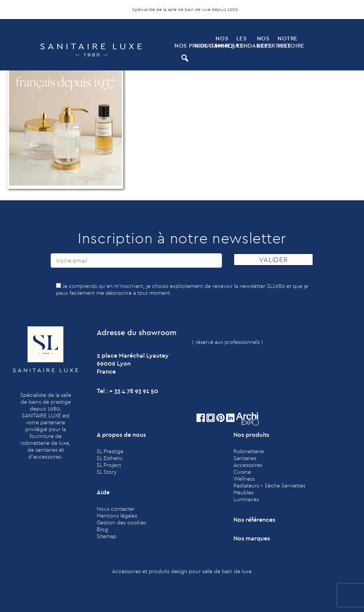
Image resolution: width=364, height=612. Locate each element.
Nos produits (184, 46)
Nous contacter (116, 509)
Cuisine (242, 472)
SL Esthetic (110, 458)
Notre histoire (287, 42)
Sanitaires (245, 458)
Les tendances (246, 42)
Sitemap (107, 536)
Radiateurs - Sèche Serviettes (269, 486)
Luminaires (246, 499)
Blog (102, 529)
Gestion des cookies (121, 523)
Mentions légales (117, 516)
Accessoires (248, 465)
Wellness (244, 479)
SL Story (107, 472)
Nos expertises (267, 42)
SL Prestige (110, 451)
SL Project (109, 465)
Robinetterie (249, 451)
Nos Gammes (204, 46)
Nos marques (225, 42)
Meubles (243, 492)
